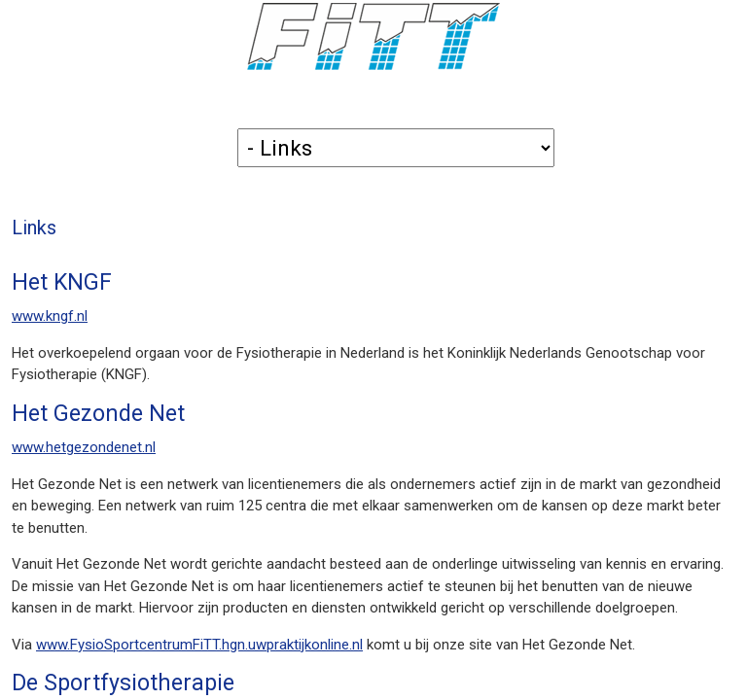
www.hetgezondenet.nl (84, 447)
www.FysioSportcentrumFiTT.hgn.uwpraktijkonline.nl (199, 645)
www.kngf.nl (50, 316)
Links (34, 228)
